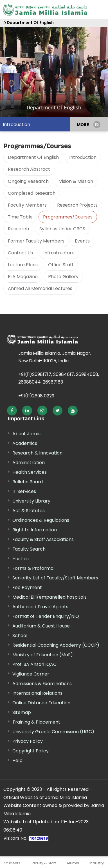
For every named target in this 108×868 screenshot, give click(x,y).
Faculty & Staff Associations (43, 539)
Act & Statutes (29, 510)
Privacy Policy (28, 741)
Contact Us (20, 253)
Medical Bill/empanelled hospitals (49, 597)
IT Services (24, 491)
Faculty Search (29, 549)
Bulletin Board (28, 481)
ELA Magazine (23, 276)
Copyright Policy (31, 751)
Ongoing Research (28, 181)
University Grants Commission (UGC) (53, 731)
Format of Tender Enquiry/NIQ (46, 616)
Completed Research (32, 193)
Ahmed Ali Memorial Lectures (40, 288)
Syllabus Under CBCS (62, 229)
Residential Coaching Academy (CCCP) (56, 645)
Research (18, 229)
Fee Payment (27, 587)
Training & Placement (36, 722)
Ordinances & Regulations (41, 520)
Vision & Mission (76, 181)
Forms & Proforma (33, 568)
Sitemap (22, 712)
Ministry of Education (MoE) (43, 654)
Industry (97, 863)
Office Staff (61, 264)
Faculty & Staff (43, 863)
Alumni (73, 863)
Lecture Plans (23, 264)
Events (82, 241)
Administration (29, 462)
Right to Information (35, 530)
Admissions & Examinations (42, 683)
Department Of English (30, 22)
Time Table (20, 217)
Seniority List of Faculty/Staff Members (55, 578)
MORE (83, 124)
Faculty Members (27, 205)
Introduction (16, 124)
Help (17, 760)
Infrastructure (59, 253)
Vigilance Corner (31, 674)
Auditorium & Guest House (41, 626)
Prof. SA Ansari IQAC (34, 664)
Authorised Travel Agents (40, 606)
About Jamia (26, 433)
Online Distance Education (41, 703)
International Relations (37, 693)
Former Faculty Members (36, 241)
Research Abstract (29, 169)
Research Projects (77, 205)
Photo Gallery (63, 276)
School (20, 635)
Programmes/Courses (68, 217)
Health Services (30, 472)
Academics (25, 443)
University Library (31, 501)
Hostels (21, 558)
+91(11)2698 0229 (36, 396)
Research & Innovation (37, 453)
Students (12, 863)
